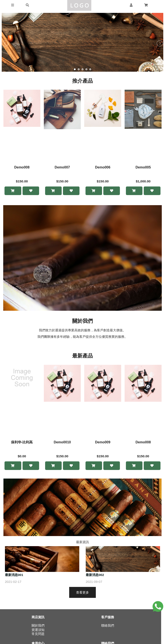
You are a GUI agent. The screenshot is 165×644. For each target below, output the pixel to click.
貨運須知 (38, 630)
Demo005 (143, 167)
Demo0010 (62, 442)
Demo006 (103, 167)
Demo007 (62, 167)
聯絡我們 (108, 626)
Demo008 (22, 167)
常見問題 (38, 634)
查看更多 (82, 593)
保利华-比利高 (22, 442)
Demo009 (103, 442)
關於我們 (38, 626)
